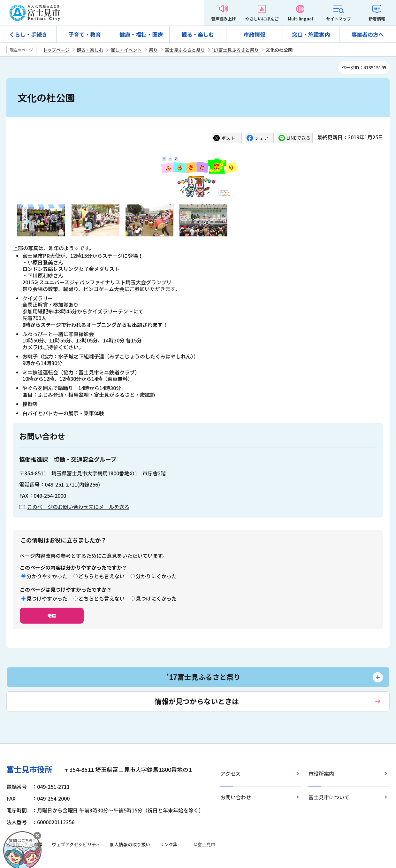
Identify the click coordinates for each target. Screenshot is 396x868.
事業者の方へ (368, 34)
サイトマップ (339, 19)
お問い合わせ (236, 797)
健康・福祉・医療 (141, 34)
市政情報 (255, 34)
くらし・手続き (28, 34)
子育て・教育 (85, 34)
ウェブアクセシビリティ (76, 844)
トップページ (56, 50)
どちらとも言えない (102, 576)
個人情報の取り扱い (130, 844)
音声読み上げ (224, 19)
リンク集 (169, 844)
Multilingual (300, 19)
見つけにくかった (156, 598)
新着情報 (377, 19)
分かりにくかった (156, 576)
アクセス (230, 773)
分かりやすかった (47, 576)
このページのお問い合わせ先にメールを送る (78, 507)
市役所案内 (321, 773)
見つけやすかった (47, 598)
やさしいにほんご (262, 19)
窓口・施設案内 (311, 34)
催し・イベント (126, 50)
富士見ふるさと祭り (185, 50)
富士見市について (329, 797)
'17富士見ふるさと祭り (235, 50)
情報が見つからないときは (197, 701)
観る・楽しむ (198, 34)
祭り (153, 50)
